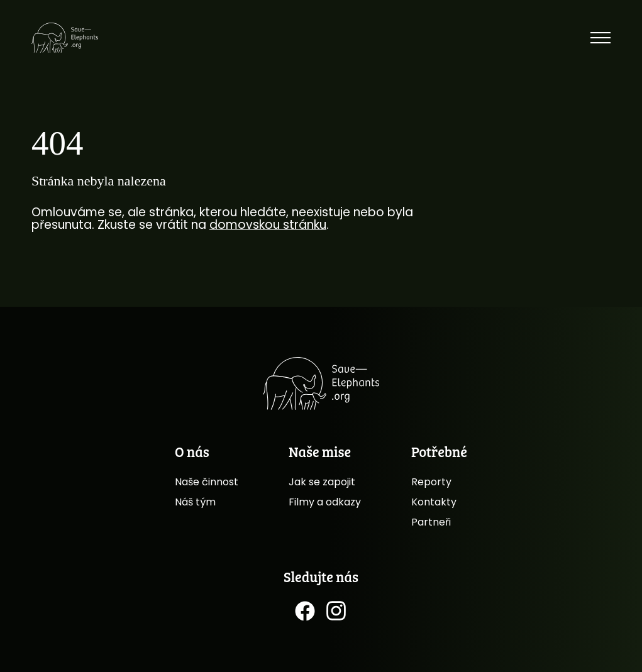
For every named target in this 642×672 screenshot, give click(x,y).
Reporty (431, 482)
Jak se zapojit (322, 482)
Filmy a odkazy (325, 502)
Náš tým (195, 502)
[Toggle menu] (600, 38)
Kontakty (434, 502)
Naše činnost (207, 482)
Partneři (431, 522)
